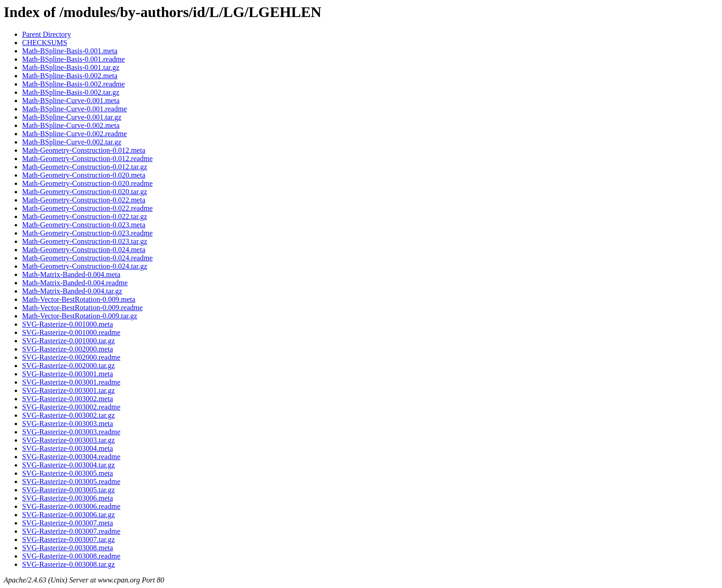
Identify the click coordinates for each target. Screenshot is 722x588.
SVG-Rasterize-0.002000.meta (67, 349)
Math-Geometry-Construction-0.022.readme (87, 208)
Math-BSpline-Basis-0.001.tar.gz (71, 67)
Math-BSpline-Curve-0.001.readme (75, 109)
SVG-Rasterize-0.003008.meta (67, 548)
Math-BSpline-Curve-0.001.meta (71, 101)
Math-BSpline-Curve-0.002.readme (75, 134)
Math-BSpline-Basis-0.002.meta (70, 76)
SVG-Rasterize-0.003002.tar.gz (68, 415)
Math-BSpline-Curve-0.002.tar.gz (72, 142)
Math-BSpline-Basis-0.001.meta (70, 51)
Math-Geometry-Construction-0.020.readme (87, 183)
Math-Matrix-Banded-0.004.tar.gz (72, 291)
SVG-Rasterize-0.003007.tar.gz (68, 539)
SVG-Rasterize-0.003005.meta (67, 473)
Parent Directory (47, 34)
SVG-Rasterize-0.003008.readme (71, 556)
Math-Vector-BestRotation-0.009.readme (82, 308)
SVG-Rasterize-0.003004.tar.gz (68, 465)
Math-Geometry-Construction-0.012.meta (84, 150)
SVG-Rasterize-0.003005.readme (71, 481)
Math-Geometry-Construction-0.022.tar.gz (85, 216)
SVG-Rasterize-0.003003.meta (67, 424)
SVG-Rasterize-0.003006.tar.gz (68, 515)
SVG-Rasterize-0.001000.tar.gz (68, 341)
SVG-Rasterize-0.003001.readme (71, 382)
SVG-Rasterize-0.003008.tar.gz (68, 564)
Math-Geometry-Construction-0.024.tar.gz (85, 266)
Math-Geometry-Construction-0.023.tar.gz (85, 241)
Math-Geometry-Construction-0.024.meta (84, 250)
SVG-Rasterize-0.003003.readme (71, 432)
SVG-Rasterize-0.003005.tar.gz (68, 490)
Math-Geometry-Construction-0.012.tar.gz (85, 167)
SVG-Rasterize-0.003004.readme (71, 457)
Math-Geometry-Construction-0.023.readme (87, 233)
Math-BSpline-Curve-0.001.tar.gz (72, 117)
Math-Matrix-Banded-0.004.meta (71, 274)
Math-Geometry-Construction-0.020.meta (84, 175)
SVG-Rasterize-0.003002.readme (71, 407)
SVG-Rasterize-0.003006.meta (67, 498)
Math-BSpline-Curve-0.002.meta (71, 125)
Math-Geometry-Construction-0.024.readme (87, 258)
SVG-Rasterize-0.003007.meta (67, 523)
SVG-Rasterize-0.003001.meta (67, 374)
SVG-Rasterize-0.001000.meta (67, 324)
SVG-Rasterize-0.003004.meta (67, 448)
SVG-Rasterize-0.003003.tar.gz (68, 440)
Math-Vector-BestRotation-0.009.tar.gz (80, 316)
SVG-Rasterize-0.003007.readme (71, 531)
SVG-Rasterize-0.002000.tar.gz (68, 366)
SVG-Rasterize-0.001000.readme (71, 332)
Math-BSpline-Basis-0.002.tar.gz (71, 92)
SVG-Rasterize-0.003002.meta (67, 399)
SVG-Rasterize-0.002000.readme (71, 357)
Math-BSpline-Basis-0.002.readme (73, 84)
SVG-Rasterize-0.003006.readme (71, 506)
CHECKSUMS (45, 43)
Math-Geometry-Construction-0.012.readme (87, 159)
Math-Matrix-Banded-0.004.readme (75, 283)
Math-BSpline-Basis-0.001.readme (73, 59)
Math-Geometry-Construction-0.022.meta (84, 200)
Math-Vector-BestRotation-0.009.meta (79, 299)
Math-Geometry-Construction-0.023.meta (84, 225)
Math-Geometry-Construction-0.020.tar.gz (85, 192)
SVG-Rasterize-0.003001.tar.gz (68, 390)
